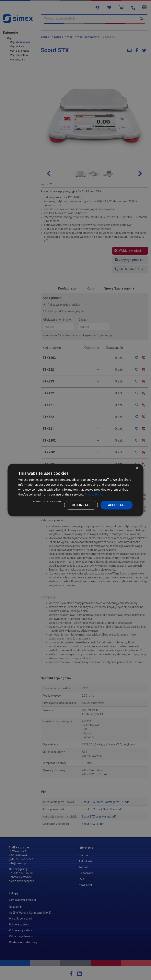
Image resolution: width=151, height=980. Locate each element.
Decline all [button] (81, 505)
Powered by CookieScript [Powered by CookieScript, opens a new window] (48, 501)
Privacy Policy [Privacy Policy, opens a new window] (94, 494)
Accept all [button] (117, 505)
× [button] (137, 468)
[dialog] (75, 490)
